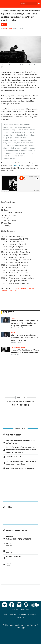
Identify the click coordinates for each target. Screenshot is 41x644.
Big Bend (16, 288)
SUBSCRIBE (32, 615)
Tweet (11, 32)
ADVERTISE (20, 617)
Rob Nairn (13, 290)
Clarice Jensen (28, 288)
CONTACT (13, 615)
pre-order (17, 165)
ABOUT (5, 615)
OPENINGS (22, 615)
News (4, 24)
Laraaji (4, 290)
